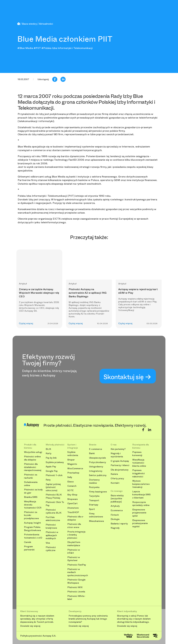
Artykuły (115, 506)
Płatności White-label (76, 598)
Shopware (73, 499)
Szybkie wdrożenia (73, 454)
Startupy (94, 505)
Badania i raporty (119, 524)
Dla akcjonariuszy (120, 470)
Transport (94, 500)
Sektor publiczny (98, 475)
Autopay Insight (32, 523)
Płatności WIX (75, 587)
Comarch (72, 486)
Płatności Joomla (76, 592)
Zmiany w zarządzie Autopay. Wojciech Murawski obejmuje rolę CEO (39, 293)
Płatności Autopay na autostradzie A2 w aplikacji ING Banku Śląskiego (88, 293)
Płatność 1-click (54, 475)
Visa (48, 543)
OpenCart (72, 503)
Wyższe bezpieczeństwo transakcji (141, 484)
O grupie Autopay (120, 461)
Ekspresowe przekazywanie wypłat (140, 523)
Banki (92, 453)
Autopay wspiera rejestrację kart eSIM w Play (138, 291)
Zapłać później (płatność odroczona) (53, 487)
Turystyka (94, 496)
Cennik (28, 542)
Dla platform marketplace (74, 544)
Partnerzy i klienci (120, 465)
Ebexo (71, 482)
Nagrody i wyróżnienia (117, 455)
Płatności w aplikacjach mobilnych (52, 535)
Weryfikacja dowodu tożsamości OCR (33, 505)
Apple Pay (51, 467)
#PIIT (37, 48)
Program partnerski (29, 548)
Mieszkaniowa (96, 521)
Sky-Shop (72, 495)
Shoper (71, 460)
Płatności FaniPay (77, 565)
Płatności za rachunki (31, 476)
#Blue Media (25, 48)
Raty (48, 480)
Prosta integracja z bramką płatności (76, 535)
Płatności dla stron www (74, 526)
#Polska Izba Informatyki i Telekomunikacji (67, 48)
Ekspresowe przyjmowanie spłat (139, 513)
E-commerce (96, 449)
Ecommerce (117, 510)
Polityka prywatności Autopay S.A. (38, 636)
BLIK (48, 449)
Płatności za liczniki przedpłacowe (31, 515)
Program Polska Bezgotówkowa (32, 529)
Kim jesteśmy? (118, 449)
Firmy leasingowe (98, 492)
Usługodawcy (96, 467)
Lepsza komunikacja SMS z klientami (141, 495)
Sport (92, 509)
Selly (70, 477)
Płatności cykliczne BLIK (54, 511)
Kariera (114, 474)
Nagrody (115, 528)
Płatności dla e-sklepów (76, 518)
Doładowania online (31, 484)
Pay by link (51, 458)
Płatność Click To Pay (55, 504)
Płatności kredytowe (51, 526)
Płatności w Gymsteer (74, 559)
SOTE (70, 490)
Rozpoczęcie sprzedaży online (141, 504)
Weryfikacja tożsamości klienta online (139, 463)
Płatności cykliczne (51, 549)
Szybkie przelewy (55, 462)
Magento (72, 464)
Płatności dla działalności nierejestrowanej (33, 467)
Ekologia (115, 519)
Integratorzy (96, 471)
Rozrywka (94, 487)
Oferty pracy (117, 479)
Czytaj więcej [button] (26, 323)
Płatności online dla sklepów (32, 458)
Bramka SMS (31, 497)
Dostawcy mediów (94, 481)
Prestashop (73, 473)
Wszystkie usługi (33, 452)
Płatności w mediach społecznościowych (77, 572)
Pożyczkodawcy (98, 462)
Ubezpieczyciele (97, 458)
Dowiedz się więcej (30, 626)
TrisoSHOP (73, 512)
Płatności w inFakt (74, 551)
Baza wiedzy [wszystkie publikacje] (117, 499)
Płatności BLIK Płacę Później (54, 496)
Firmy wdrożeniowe (96, 515)
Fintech (115, 515)
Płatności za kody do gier (33, 491)
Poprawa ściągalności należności (139, 473)
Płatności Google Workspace (76, 581)
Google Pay (52, 471)
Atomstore (73, 508)
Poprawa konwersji (137, 454)
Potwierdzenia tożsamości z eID (33, 536)
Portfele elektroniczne (53, 519)
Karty (49, 453)
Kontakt (115, 483)
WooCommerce (75, 469)
